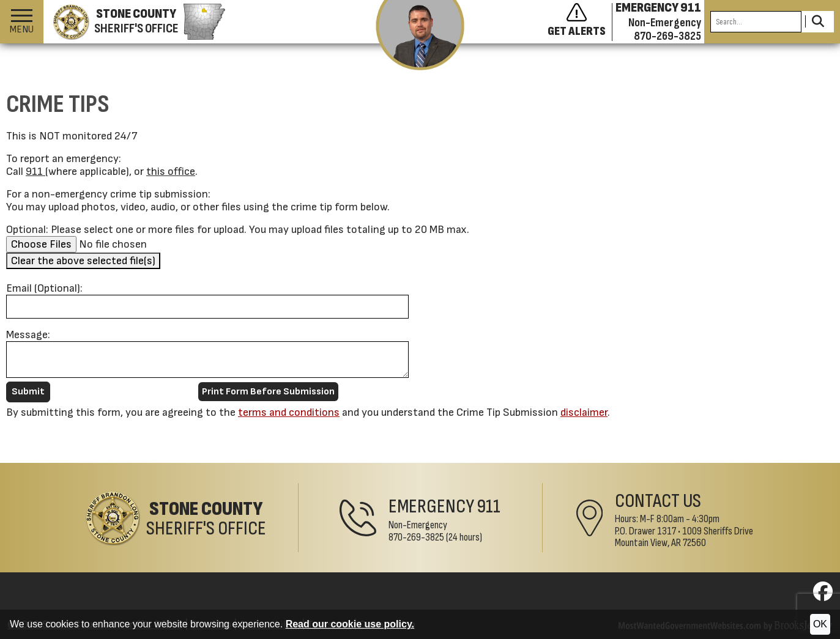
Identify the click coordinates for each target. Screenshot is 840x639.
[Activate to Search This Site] (818, 22)
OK (820, 624)
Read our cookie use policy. (350, 624)
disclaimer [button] (584, 412)
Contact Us (658, 501)
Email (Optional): (44, 288)
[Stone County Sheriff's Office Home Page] (176, 518)
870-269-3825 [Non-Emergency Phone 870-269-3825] (416, 537)
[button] (22, 22)
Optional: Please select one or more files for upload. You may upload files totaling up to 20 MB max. (238, 230)
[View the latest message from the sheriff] (420, 35)
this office (171, 172)
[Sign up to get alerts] (580, 22)
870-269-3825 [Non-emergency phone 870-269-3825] (667, 36)
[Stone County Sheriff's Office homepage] (134, 22)
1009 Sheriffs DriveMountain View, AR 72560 (684, 537)
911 (35, 172)
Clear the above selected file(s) (83, 261)
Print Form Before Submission (268, 392)
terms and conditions (289, 412)
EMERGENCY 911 (658, 8)
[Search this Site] (756, 22)
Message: (28, 335)
